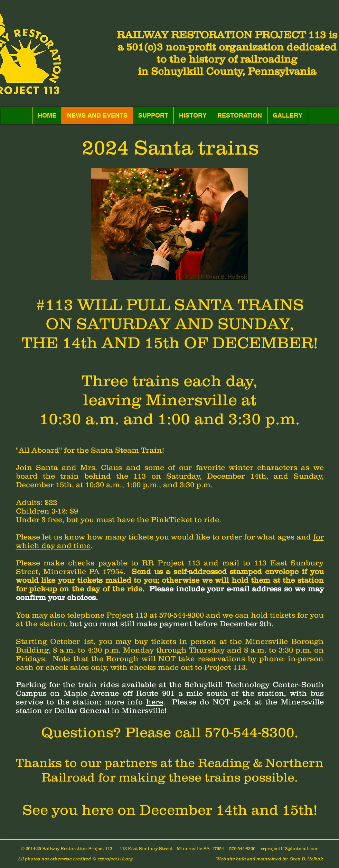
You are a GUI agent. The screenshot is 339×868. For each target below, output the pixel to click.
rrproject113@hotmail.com (290, 848)
